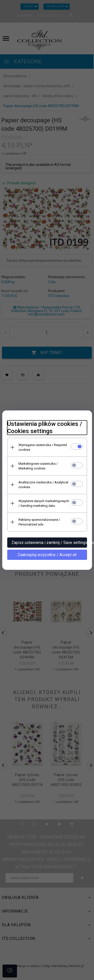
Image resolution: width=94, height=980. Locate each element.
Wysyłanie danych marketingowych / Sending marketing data (44, 503)
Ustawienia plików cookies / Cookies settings (45, 427)
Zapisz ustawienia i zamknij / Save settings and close (49, 543)
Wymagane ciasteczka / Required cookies (43, 447)
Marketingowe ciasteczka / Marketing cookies (38, 466)
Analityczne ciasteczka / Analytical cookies (43, 485)
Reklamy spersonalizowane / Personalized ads (39, 522)
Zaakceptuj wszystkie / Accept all (47, 555)
